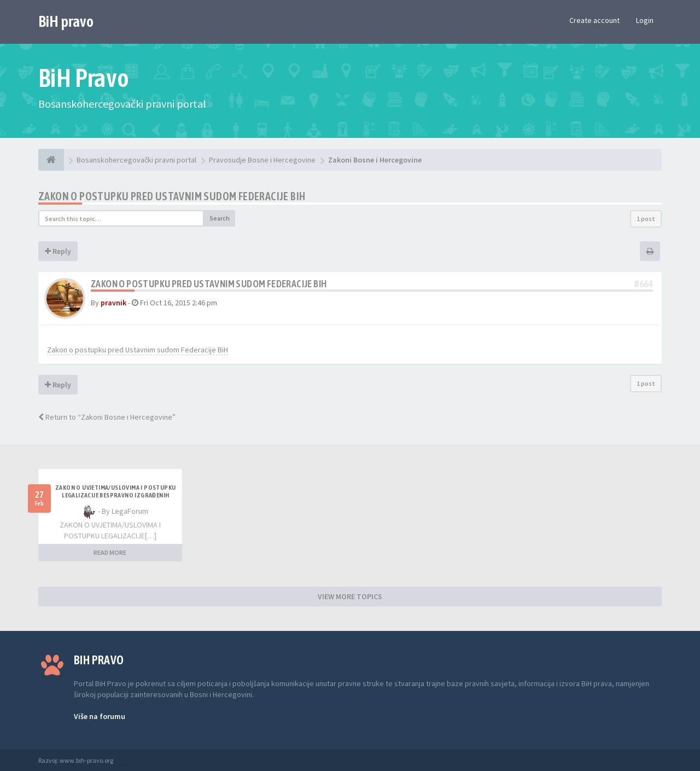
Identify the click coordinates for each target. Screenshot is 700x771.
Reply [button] (58, 251)
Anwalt (124, 760)
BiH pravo (66, 21)
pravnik (113, 303)
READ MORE (110, 552)
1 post (646, 219)
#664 (644, 284)
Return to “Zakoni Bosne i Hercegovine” (107, 417)
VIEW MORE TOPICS (350, 596)
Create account (594, 20)
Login (645, 20)
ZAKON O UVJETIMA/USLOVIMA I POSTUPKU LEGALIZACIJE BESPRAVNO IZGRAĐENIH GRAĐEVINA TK (115, 495)
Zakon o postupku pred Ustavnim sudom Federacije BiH (172, 196)
